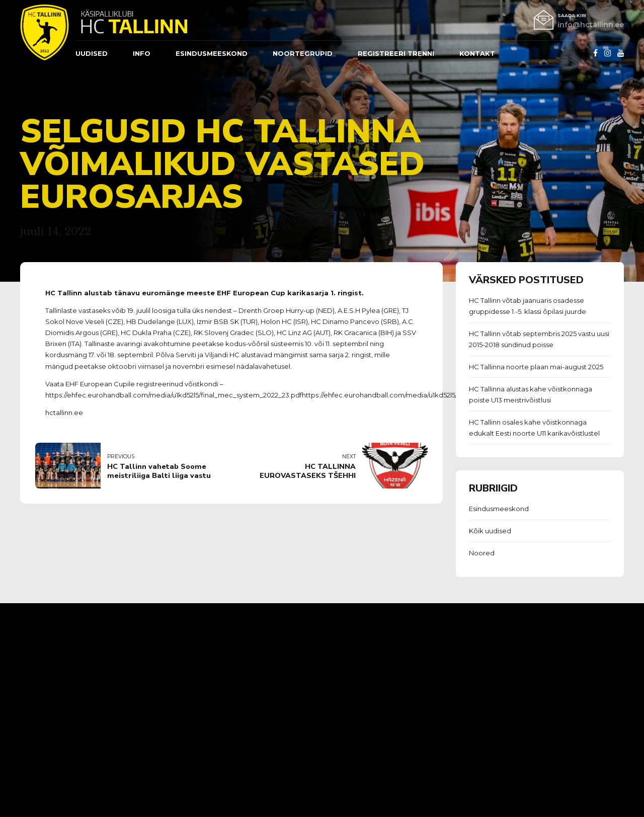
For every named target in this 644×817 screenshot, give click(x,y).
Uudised (92, 53)
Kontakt (477, 53)
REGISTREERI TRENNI (396, 53)
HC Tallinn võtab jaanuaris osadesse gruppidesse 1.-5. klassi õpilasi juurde (528, 306)
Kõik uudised (490, 531)
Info (142, 53)
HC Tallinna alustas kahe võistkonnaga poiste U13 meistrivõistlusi (531, 394)
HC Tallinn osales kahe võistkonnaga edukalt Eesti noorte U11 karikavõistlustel (534, 428)
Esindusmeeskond (499, 509)
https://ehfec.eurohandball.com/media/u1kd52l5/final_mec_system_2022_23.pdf (430, 395)
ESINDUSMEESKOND (212, 53)
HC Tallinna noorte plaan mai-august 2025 (536, 367)
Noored (482, 553)
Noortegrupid (303, 53)
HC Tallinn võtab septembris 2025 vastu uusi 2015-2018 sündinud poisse (539, 339)
